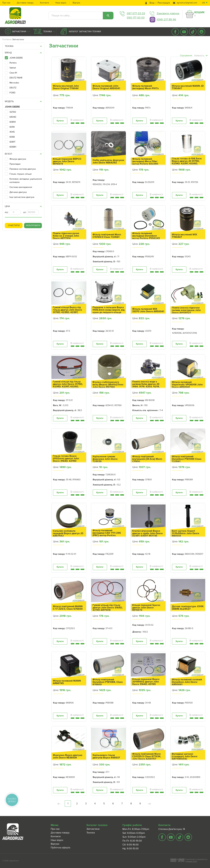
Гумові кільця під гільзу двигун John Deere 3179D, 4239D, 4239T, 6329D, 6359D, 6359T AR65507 (68, 385)
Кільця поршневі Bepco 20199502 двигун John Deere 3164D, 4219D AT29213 (146, 683)
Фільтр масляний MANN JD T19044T (188, 87)
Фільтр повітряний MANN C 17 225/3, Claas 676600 (68, 608)
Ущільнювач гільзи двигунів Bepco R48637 (106, 756)
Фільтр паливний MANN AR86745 (67, 682)
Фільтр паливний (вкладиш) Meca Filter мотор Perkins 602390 (145, 161)
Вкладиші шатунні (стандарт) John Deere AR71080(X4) (185, 756)
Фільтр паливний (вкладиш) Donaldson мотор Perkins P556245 (146, 236)
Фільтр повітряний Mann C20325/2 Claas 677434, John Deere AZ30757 (147, 756)
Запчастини (19, 32)
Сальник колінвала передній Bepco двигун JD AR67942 (68, 533)
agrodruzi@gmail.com (187, 3)
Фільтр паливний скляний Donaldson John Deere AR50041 (187, 682)
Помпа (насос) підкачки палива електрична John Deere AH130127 (186, 310)
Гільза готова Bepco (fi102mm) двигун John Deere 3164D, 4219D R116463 (66, 460)
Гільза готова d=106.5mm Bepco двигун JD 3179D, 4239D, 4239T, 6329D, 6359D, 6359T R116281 (187, 162)
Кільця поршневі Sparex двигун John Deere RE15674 (146, 608)
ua (203, 3)
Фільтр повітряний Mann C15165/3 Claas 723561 (107, 236)
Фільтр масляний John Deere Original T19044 (66, 87)
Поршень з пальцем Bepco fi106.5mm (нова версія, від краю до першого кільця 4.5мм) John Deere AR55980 (108, 312)
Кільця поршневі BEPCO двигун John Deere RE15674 (67, 161)
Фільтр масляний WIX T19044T (184, 236)
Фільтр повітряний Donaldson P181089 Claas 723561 (187, 459)
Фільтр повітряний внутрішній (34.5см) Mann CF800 (147, 459)
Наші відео (61, 3)
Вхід (152, 3)
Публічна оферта (60, 848)
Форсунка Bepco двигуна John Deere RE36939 (68, 756)
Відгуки (76, 3)
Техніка (47, 32)
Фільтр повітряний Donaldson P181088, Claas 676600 (108, 682)
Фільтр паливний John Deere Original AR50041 (106, 87)
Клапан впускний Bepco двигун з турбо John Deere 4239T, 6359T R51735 (147, 533)
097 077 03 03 (136, 13)
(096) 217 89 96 (166, 19)
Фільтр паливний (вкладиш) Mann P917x (145, 87)
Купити (60, 121)
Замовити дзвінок (168, 13)
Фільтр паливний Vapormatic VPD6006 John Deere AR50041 (187, 385)
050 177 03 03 (136, 18)
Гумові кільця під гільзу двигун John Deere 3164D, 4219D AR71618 (108, 608)
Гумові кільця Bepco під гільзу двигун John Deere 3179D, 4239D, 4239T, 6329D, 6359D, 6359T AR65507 (67, 312)
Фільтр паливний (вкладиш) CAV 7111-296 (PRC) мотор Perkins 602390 (107, 534)
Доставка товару (25, 3)
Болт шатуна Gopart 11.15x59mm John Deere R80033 (186, 533)
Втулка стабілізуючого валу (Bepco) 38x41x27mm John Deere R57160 (108, 385)
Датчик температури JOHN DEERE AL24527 (188, 608)
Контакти (44, 3)
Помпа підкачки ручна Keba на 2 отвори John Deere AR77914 (66, 236)
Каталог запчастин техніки (85, 32)
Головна (6, 39)
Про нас (6, 3)
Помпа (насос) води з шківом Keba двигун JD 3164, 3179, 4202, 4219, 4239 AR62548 (146, 385)
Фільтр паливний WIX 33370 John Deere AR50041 (148, 310)
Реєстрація (164, 3)
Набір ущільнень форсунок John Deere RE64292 (108, 161)
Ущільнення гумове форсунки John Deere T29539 (105, 459)
